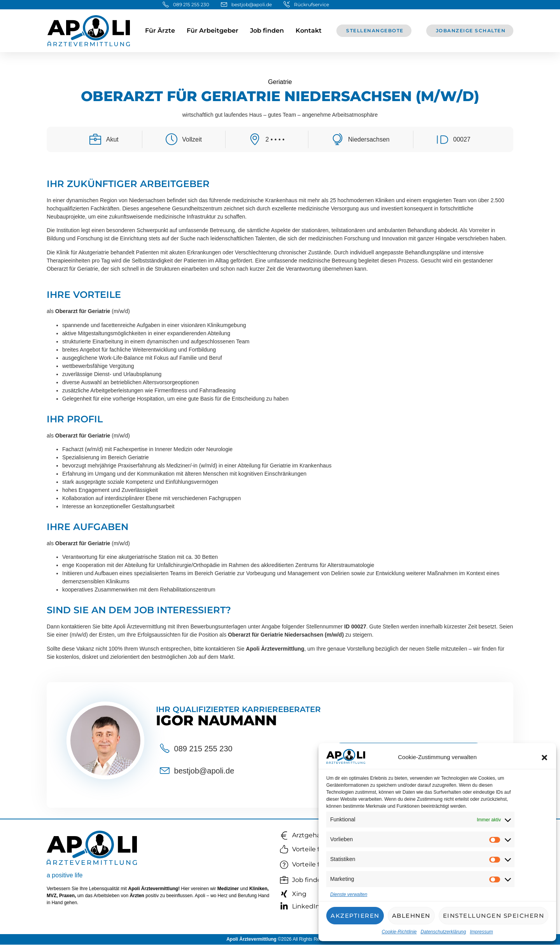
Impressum (481, 932)
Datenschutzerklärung (443, 932)
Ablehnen (411, 916)
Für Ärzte (160, 31)
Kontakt (309, 31)
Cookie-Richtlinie (399, 932)
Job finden (267, 31)
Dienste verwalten (349, 894)
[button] (544, 758)
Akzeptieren (355, 916)
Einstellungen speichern (494, 916)
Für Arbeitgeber (213, 31)
